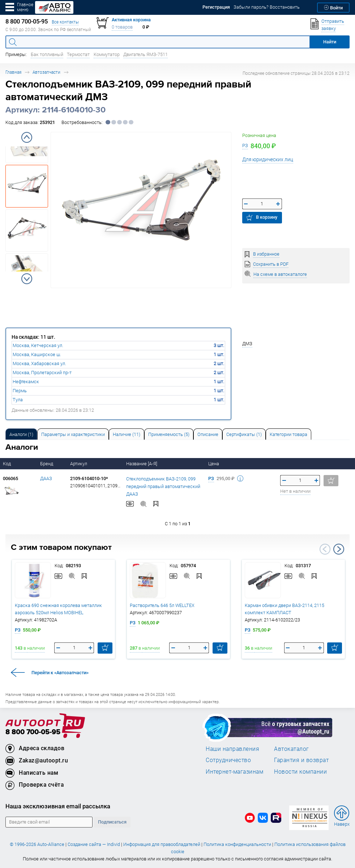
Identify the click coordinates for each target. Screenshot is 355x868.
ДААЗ (46, 478)
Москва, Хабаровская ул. (39, 364)
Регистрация (216, 7)
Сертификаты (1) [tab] (244, 434)
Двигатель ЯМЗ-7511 (146, 54)
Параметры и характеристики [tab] (73, 434)
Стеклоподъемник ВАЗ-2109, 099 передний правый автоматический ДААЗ (163, 486)
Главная (13, 72)
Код (7, 464)
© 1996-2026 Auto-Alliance (37, 844)
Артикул (79, 464)
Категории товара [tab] (288, 434)
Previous (27, 137)
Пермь (20, 391)
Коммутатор (107, 54)
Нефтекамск (26, 382)
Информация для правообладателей (162, 844)
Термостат (78, 54)
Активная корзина (131, 20)
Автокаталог (292, 749)
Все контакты (65, 22)
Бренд (47, 464)
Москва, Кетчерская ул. (38, 345)
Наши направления (232, 749)
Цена (214, 464)
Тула (18, 400)
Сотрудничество (228, 760)
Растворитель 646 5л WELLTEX (162, 605)
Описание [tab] (208, 434)
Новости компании (300, 771)
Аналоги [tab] (21, 434)
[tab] (21, 434)
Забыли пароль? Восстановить (267, 7)
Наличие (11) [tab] (127, 434)
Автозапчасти (46, 72)
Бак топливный (47, 54)
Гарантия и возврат (301, 760)
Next (27, 279)
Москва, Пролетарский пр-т (42, 373)
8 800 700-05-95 (33, 732)
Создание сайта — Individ (94, 844)
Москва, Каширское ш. (37, 354)
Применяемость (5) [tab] (169, 434)
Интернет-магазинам (234, 771)
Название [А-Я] (142, 464)
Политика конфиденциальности (237, 844)
